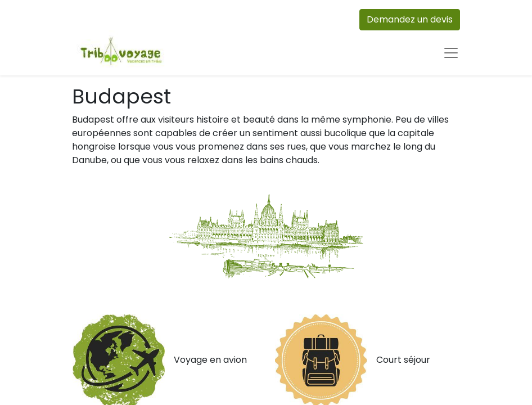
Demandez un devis (410, 19)
